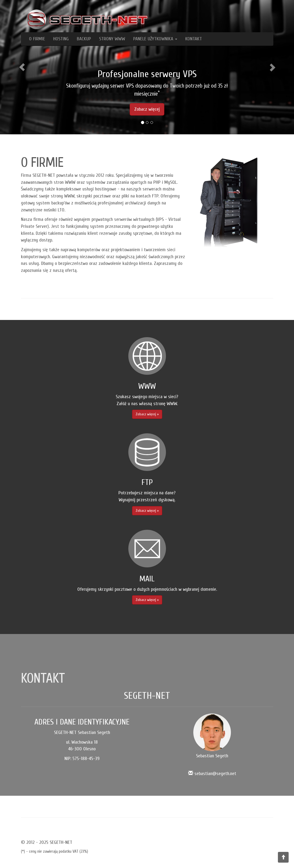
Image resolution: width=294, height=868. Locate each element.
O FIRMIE (37, 39)
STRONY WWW (112, 39)
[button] (22, 67)
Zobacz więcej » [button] (147, 414)
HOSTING (61, 39)
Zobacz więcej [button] (147, 109)
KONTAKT (194, 39)
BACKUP (84, 39)
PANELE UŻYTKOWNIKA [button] (155, 39)
